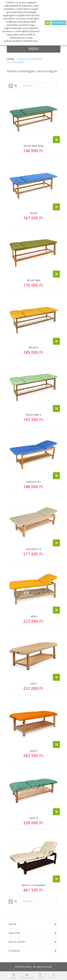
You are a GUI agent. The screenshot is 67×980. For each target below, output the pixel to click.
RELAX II (34, 347)
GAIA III (34, 818)
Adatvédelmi (59, 23)
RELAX (34, 213)
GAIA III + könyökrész (33, 885)
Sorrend (27, 85)
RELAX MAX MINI (34, 146)
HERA (34, 616)
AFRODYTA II (33, 549)
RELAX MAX (34, 280)
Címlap (10, 59)
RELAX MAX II (34, 415)
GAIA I (34, 684)
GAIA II (34, 751)
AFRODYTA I (33, 482)
